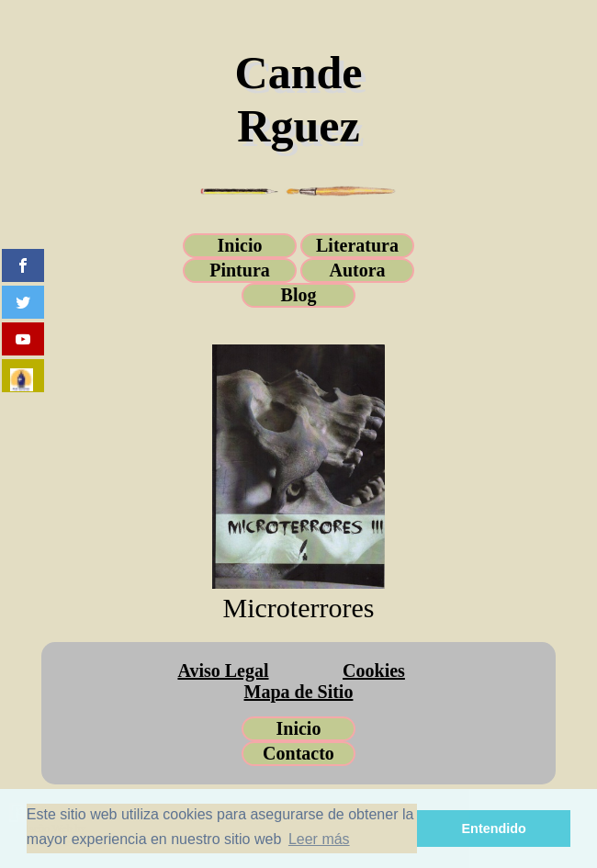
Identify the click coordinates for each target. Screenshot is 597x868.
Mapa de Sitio (299, 692)
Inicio (240, 245)
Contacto (298, 753)
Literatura (357, 245)
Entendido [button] (494, 829)
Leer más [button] (319, 839)
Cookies (374, 671)
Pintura (240, 270)
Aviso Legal (223, 671)
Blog (299, 295)
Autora (357, 270)
